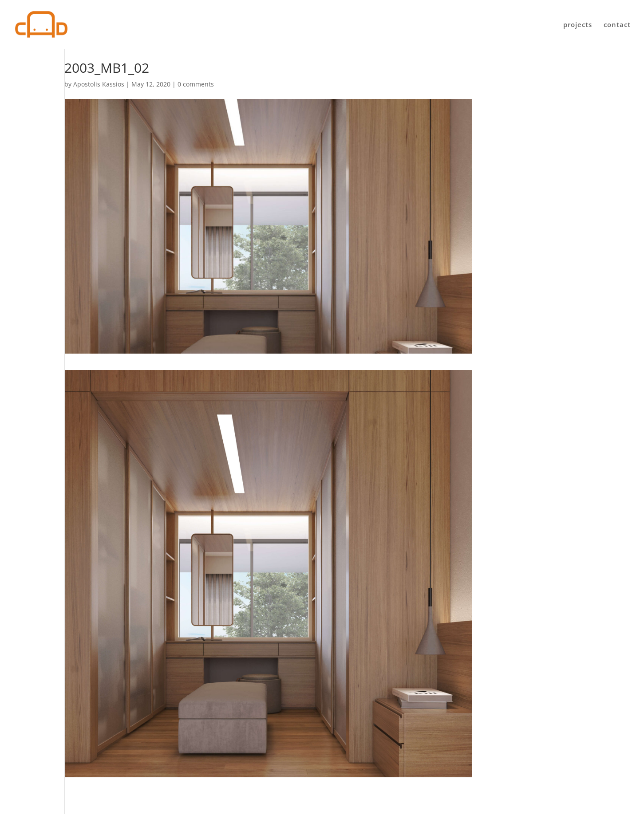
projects (578, 25)
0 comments (196, 84)
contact (617, 25)
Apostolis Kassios (99, 84)
